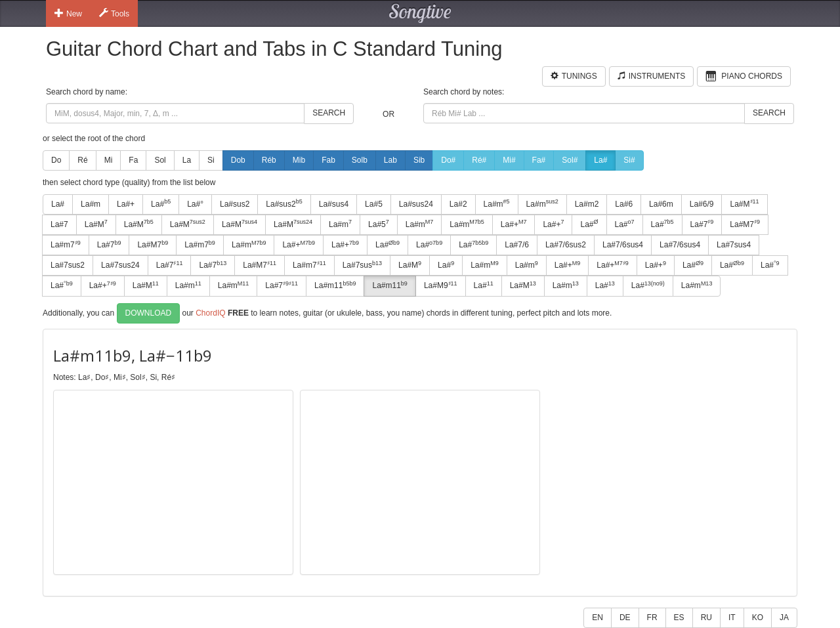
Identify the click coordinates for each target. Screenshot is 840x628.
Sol (160, 160)
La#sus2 (235, 204)
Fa (133, 160)
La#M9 (441, 285)
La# (600, 160)
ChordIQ (210, 312)
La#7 (59, 224)
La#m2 (587, 204)
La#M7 (745, 224)
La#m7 (66, 245)
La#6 (624, 204)
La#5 (374, 204)
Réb (269, 160)
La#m (91, 204)
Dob (238, 160)
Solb (360, 160)
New (68, 13)
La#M (744, 203)
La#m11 (335, 285)
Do (56, 160)
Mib (299, 160)
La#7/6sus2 (566, 245)
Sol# (570, 160)
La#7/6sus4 (623, 245)
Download (149, 313)
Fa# (539, 160)
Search (329, 113)
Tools (114, 13)
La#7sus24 (120, 265)
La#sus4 (334, 204)
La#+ (126, 204)
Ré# (479, 160)
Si (211, 160)
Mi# (509, 160)
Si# (629, 160)
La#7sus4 (734, 245)
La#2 (458, 204)
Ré (82, 160)
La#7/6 (517, 245)
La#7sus (362, 265)
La (187, 160)
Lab (390, 160)
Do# (448, 160)
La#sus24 (416, 204)
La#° (195, 204)
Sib (419, 160)
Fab (328, 160)
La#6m (661, 204)
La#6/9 (702, 204)
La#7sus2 (68, 265)
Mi (109, 160)
